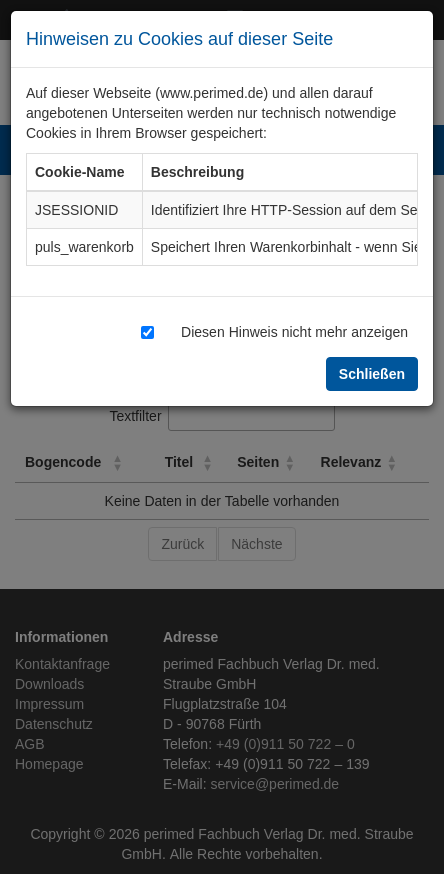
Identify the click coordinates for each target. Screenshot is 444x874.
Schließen (372, 373)
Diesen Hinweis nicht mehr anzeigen (294, 331)
